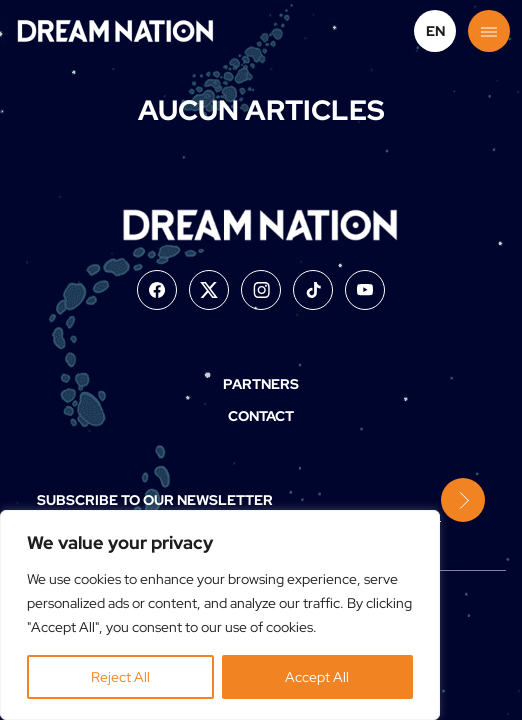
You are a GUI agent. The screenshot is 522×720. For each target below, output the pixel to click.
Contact (261, 416)
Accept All (317, 677)
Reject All (120, 677)
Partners (261, 384)
